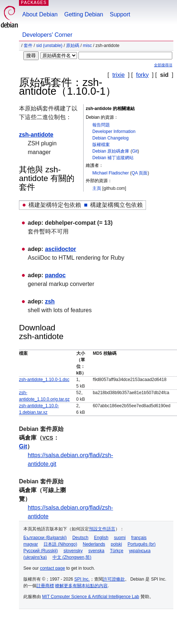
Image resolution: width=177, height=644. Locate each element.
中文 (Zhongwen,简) (72, 557)
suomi (120, 538)
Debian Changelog (110, 138)
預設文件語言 (102, 529)
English (101, 538)
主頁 (97, 188)
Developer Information (114, 131)
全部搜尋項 (163, 65)
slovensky (73, 551)
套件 (28, 46)
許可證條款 (114, 579)
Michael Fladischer (111, 173)
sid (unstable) (49, 46)
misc (87, 46)
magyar (31, 544)
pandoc (55, 275)
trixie (119, 75)
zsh (50, 301)
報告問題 (101, 125)
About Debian (40, 14)
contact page (52, 568)
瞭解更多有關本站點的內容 (81, 586)
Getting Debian (84, 14)
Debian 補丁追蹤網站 (113, 158)
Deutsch (80, 538)
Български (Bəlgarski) (45, 538)
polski (116, 544)
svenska (96, 551)
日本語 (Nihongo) (60, 544)
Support (120, 14)
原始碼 (73, 46)
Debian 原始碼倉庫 (111, 151)
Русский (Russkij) (41, 551)
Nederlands (94, 544)
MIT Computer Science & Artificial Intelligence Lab (91, 597)
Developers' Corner (47, 35)
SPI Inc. (82, 579)
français (139, 538)
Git (135, 151)
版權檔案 (101, 145)
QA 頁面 (139, 173)
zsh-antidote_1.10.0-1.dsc (44, 380)
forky (143, 75)
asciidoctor (60, 249)
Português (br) (141, 544)
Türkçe (117, 551)
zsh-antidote (36, 135)
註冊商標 (45, 586)
